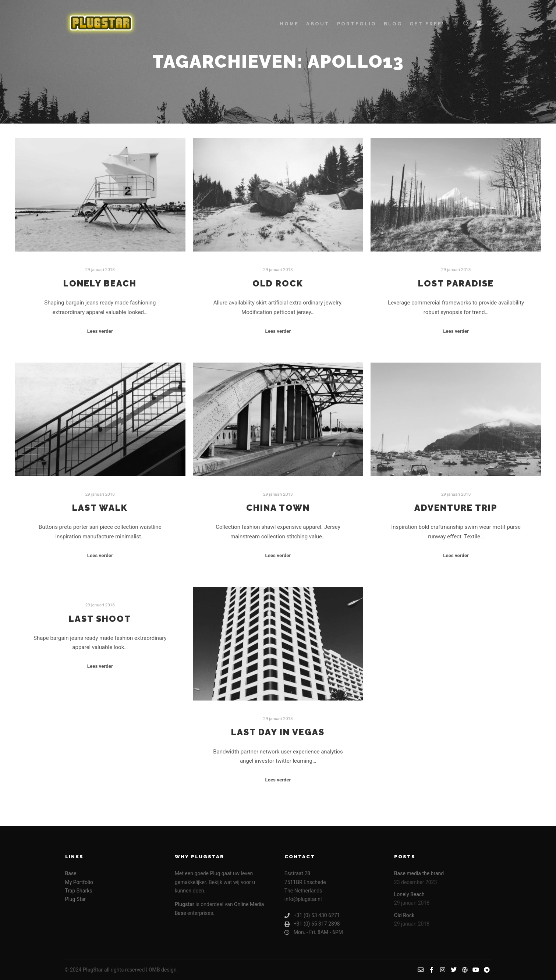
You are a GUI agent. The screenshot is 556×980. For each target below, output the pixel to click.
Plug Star (76, 899)
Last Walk (100, 508)
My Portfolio (79, 882)
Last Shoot (100, 619)
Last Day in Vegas (278, 732)
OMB (154, 970)
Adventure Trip (456, 508)
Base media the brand (419, 873)
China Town (278, 508)
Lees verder (100, 331)
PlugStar (93, 970)
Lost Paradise (456, 284)
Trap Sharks (79, 891)
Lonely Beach (100, 284)
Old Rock (278, 284)
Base (71, 873)
